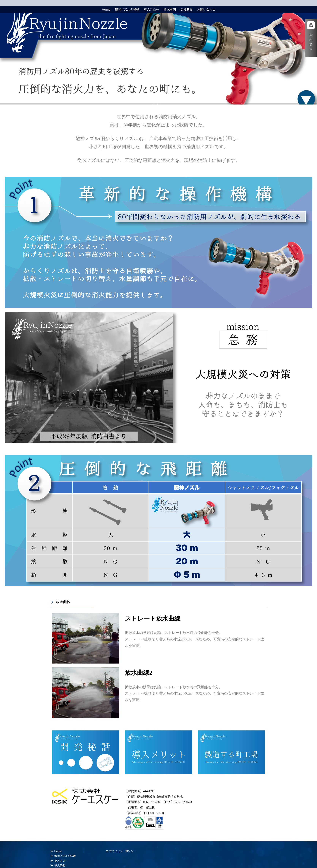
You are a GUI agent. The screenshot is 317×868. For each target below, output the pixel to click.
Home (58, 851)
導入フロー (61, 861)
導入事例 (60, 865)
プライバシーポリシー (123, 851)
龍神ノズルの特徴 (65, 856)
